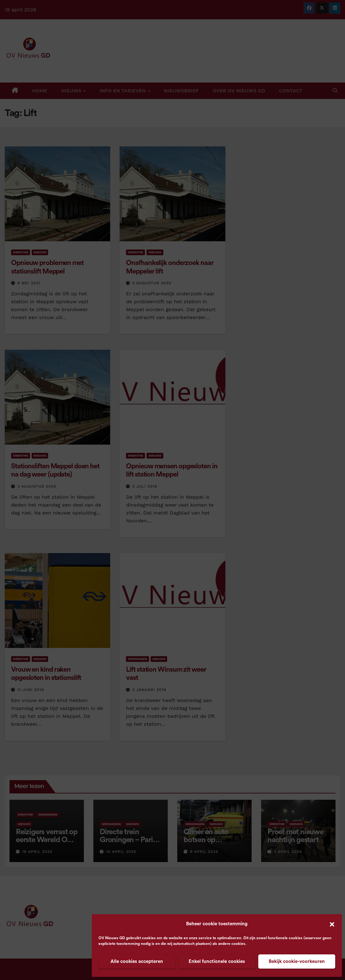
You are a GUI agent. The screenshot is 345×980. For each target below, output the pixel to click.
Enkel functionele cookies (217, 962)
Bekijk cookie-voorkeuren (297, 962)
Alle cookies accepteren (137, 962)
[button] (332, 924)
